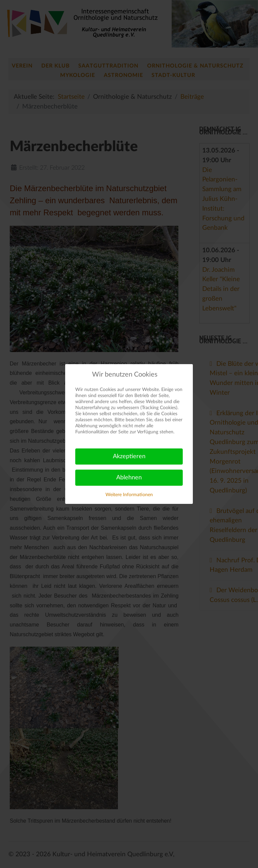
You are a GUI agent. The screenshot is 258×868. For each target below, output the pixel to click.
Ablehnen (129, 478)
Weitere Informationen (129, 495)
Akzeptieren (129, 457)
